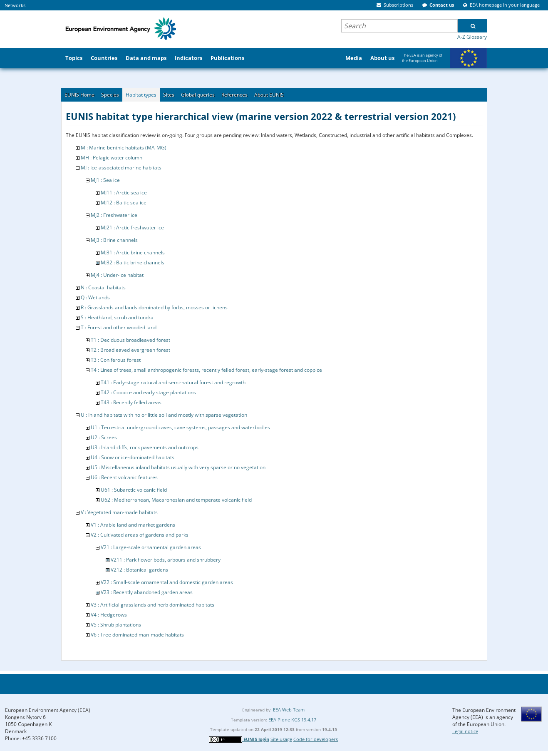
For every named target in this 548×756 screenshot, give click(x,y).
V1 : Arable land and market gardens (133, 525)
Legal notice (465, 731)
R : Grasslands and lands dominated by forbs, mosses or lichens (154, 307)
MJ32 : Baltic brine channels (133, 262)
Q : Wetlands (95, 297)
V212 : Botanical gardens (139, 570)
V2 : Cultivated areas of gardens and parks (140, 535)
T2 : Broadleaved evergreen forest (130, 350)
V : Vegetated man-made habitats (119, 512)
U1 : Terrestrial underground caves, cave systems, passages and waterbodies (180, 427)
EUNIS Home (79, 95)
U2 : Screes (104, 437)
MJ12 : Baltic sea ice (124, 203)
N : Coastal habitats (103, 287)
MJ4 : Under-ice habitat (117, 275)
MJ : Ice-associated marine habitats (121, 168)
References (234, 95)
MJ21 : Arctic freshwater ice (132, 228)
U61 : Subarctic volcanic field (134, 490)
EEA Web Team (289, 710)
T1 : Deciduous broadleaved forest (130, 340)
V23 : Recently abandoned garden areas (147, 592)
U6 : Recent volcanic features (124, 477)
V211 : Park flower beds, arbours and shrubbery (166, 560)
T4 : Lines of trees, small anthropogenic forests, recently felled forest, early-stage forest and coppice (206, 370)
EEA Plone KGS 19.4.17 (292, 720)
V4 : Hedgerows (109, 615)
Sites (169, 95)
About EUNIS (269, 95)
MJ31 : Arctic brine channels (133, 252)
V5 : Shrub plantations (116, 625)
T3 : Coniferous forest (116, 360)
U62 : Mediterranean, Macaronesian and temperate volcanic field (176, 500)
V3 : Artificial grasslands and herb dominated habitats (152, 605)
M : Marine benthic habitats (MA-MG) (124, 148)
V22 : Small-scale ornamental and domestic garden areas (167, 582)
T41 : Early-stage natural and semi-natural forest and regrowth (173, 382)
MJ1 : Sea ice (105, 180)
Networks (15, 5)
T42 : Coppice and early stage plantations (148, 392)
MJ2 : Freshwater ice (114, 215)
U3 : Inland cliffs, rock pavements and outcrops (145, 447)
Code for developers (316, 739)
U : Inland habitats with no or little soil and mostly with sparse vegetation (164, 415)
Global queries (198, 95)
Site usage (281, 739)
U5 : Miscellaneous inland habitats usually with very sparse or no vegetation (178, 467)
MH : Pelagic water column (112, 158)
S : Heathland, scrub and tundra (117, 317)
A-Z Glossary (472, 37)
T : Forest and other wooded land (119, 327)
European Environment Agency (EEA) (48, 710)
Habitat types (141, 95)
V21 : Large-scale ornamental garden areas (151, 547)
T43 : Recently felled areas (131, 402)
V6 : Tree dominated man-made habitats (137, 635)
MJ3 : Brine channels (114, 240)
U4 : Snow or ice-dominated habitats (133, 457)
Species (110, 95)
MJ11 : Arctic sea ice (124, 193)
